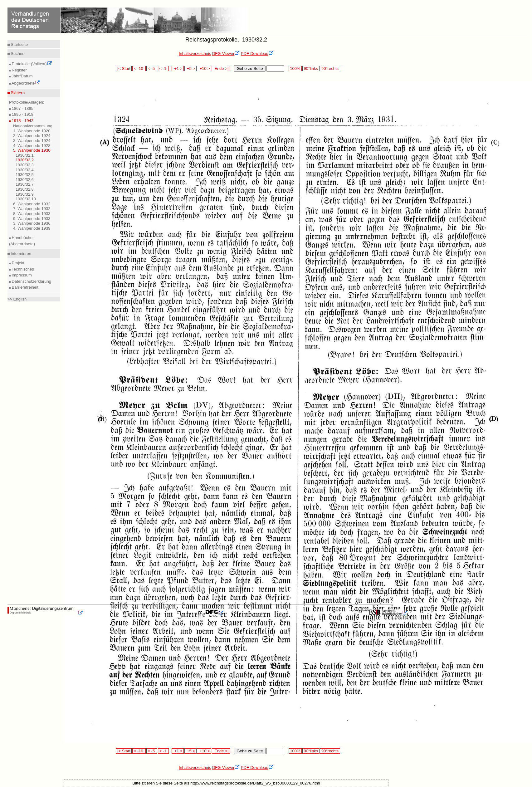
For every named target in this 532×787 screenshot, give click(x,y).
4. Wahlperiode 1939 (32, 228)
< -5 (152, 68)
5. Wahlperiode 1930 (32, 150)
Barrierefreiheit (24, 287)
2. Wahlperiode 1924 (32, 136)
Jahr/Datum (22, 76)
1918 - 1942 (22, 121)
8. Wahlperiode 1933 (32, 214)
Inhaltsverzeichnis (195, 54)
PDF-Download (257, 54)
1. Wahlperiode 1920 (32, 131)
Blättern (17, 93)
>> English (17, 299)
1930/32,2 (25, 160)
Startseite (19, 44)
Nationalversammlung (33, 126)
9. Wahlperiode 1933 (32, 219)
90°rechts (330, 68)
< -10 (139, 68)
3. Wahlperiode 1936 (32, 223)
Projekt (17, 263)
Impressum (21, 275)
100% (295, 68)
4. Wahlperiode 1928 (32, 146)
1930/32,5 (25, 175)
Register (19, 70)
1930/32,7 (25, 184)
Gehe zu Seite (250, 68)
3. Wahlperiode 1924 (32, 141)
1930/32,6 (25, 180)
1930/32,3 (25, 165)
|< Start (124, 68)
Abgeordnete (25, 83)
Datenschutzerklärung (31, 281)
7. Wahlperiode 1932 (32, 209)
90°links (311, 68)
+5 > (190, 68)
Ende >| (221, 68)
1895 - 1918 (22, 114)
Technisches (22, 269)
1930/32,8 (25, 189)
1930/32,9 (25, 194)
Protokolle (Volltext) (31, 64)
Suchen (17, 54)
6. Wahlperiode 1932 (32, 204)
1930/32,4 (25, 170)
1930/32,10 (26, 199)
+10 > (204, 68)
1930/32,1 (25, 155)
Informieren (20, 254)
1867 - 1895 (22, 108)
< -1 (164, 68)
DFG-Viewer (226, 54)
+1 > (178, 68)
